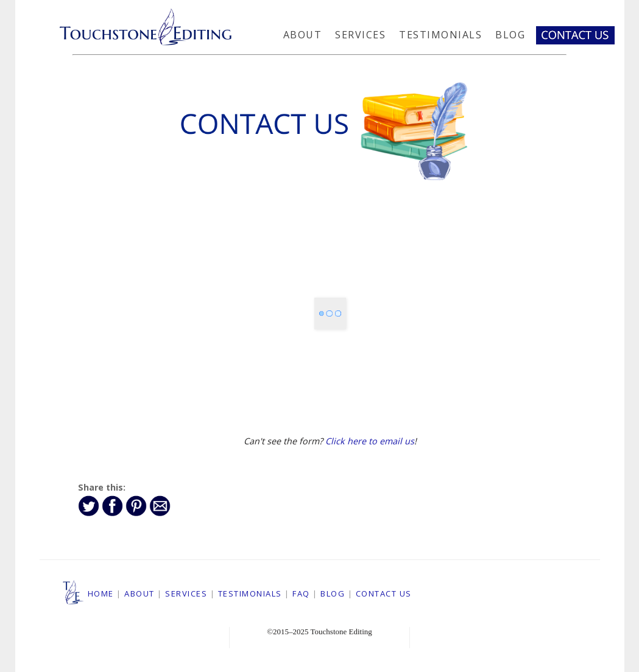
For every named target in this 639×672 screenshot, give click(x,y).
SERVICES (186, 593)
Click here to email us (370, 441)
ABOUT (139, 593)
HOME (101, 593)
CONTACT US (384, 593)
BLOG (333, 593)
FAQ (301, 593)
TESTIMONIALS (250, 593)
